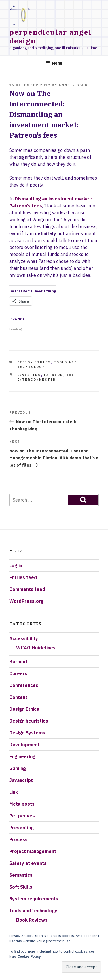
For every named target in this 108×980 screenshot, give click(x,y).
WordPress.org (26, 601)
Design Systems (27, 733)
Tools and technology (33, 911)
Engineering (22, 756)
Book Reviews (32, 920)
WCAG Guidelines (36, 648)
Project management (33, 851)
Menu (54, 63)
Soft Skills (21, 887)
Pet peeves (22, 816)
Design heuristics (29, 721)
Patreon (54, 375)
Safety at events (28, 863)
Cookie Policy (29, 956)
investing (29, 375)
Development (24, 745)
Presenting (21, 828)
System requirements (34, 899)
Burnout (18, 662)
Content (18, 697)
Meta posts (22, 804)
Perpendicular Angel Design (50, 36)
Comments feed (27, 589)
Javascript (21, 780)
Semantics (21, 875)
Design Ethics (34, 362)
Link (14, 792)
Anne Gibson (73, 85)
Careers (18, 673)
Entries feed (23, 577)
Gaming (18, 768)
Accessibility (24, 638)
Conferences (24, 685)
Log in (16, 565)
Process (18, 839)
